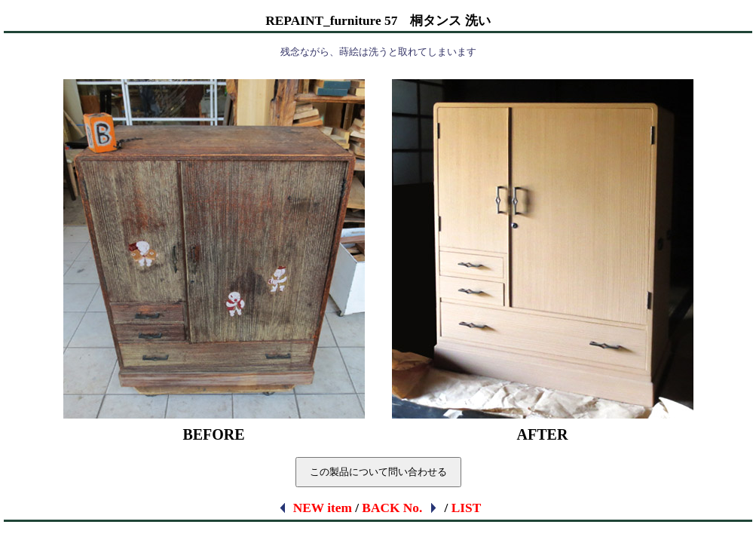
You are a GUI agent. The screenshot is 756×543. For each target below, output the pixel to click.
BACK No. (400, 508)
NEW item (315, 508)
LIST (467, 508)
